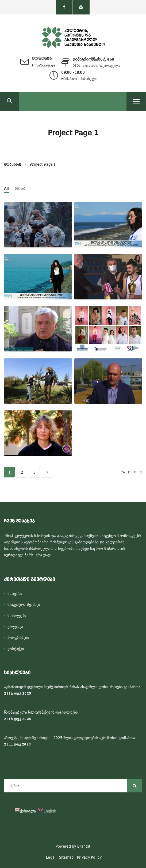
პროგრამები (18, 637)
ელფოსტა (42, 59)
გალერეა (15, 626)
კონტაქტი (16, 648)
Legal (51, 857)
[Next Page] (47, 472)
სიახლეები (17, 615)
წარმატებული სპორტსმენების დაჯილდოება (41, 712)
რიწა (20, 189)
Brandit (84, 846)
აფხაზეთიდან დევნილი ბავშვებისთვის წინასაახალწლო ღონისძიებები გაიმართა (72, 687)
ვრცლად (43, 555)
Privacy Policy (89, 857)
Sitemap (66, 857)
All (6, 189)
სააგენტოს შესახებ (24, 604)
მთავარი (15, 593)
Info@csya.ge (44, 66)
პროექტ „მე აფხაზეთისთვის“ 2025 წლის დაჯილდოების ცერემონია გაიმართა (69, 738)
